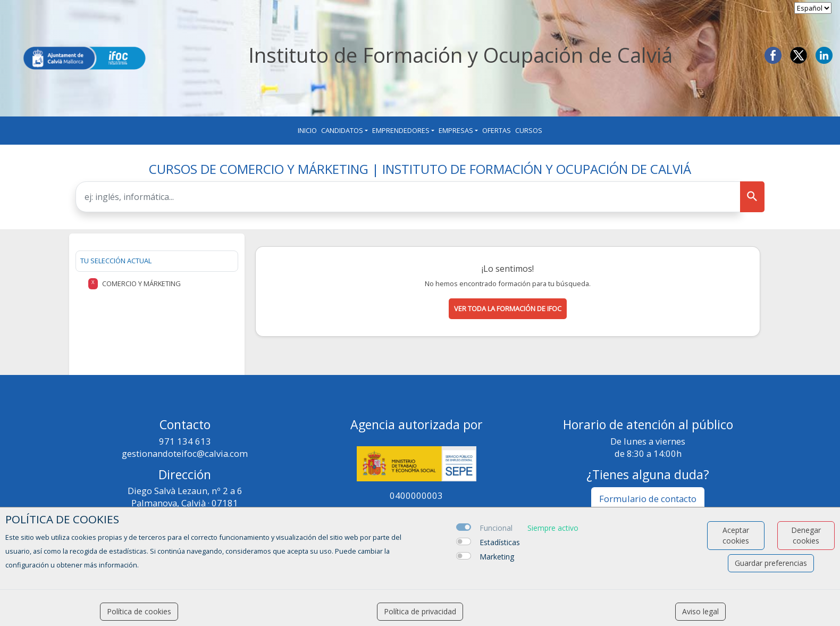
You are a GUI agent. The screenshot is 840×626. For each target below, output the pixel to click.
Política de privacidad (420, 611)
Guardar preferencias (771, 563)
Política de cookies (139, 611)
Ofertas (497, 130)
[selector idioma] (813, 8)
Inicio (307, 130)
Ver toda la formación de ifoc (508, 308)
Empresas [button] (456, 130)
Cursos (529, 130)
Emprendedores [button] (401, 130)
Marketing (497, 557)
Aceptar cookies (736, 535)
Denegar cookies (806, 535)
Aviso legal (700, 611)
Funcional (496, 528)
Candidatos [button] (342, 130)
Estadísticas (500, 542)
